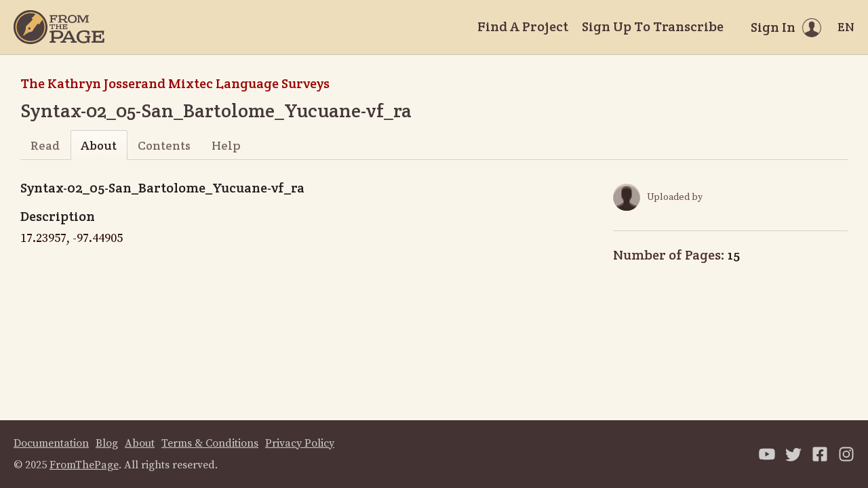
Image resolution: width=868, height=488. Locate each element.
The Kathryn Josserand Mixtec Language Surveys (175, 83)
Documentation (51, 443)
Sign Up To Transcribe (653, 26)
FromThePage (84, 465)
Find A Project (523, 26)
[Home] (59, 27)
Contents (164, 145)
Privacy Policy (300, 443)
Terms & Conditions (210, 443)
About (99, 145)
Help (226, 145)
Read (45, 145)
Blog (107, 443)
